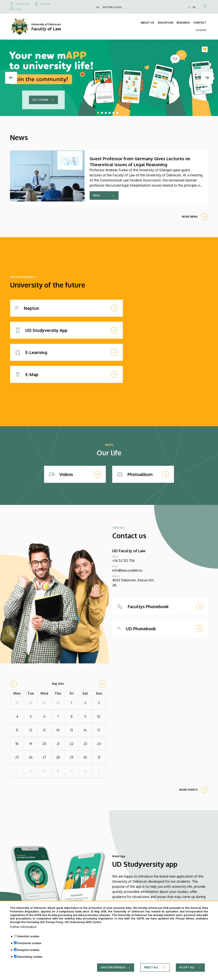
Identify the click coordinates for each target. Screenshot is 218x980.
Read (96, 195)
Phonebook (45, 4)
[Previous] (11, 78)
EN (194, 7)
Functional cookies (29, 948)
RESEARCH (183, 23)
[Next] (207, 78)
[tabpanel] (109, 78)
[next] (102, 684)
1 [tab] (98, 113)
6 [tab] (117, 113)
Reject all (151, 972)
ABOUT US (148, 23)
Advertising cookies (30, 961)
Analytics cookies (28, 954)
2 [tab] (102, 113)
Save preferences (113, 972)
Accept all (187, 972)
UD (98, 7)
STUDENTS (201, 30)
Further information (23, 931)
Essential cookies (28, 941)
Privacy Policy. (55, 927)
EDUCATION (165, 23)
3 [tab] (106, 113)
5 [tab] (113, 113)
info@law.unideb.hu (127, 570)
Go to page (40, 100)
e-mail (18, 9)
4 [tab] (110, 113)
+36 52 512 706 (22, 4)
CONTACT (200, 23)
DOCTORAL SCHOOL (112, 7)
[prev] (13, 684)
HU (189, 7)
